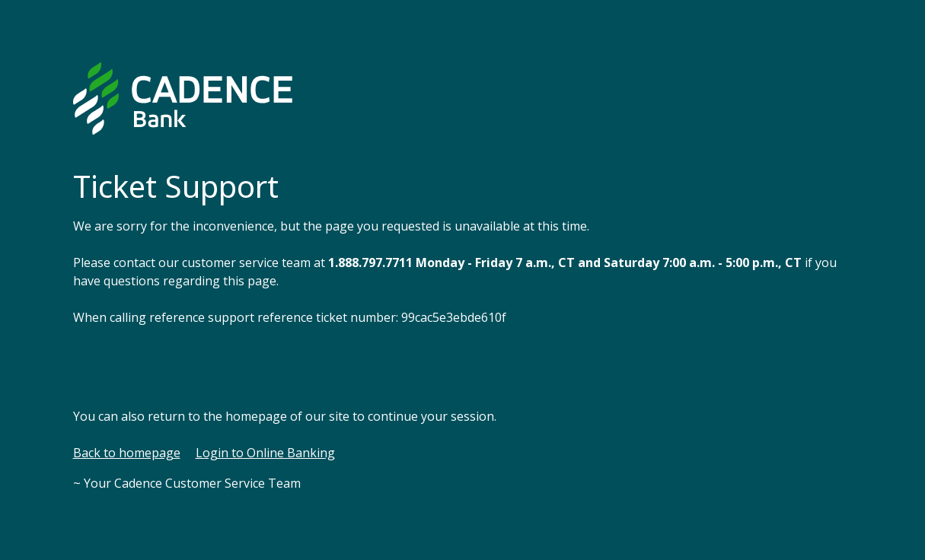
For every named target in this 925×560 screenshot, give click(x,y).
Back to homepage (127, 453)
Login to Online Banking (265, 453)
